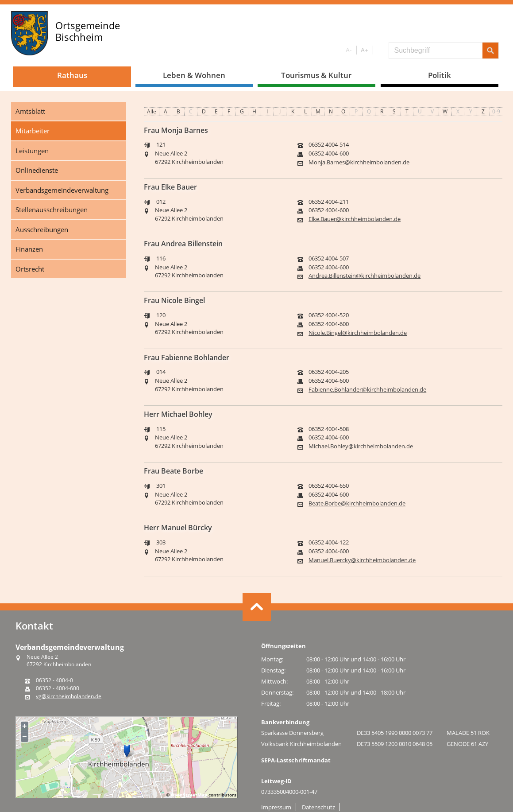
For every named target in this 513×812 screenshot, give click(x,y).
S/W (379, 50)
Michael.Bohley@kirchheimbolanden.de (361, 446)
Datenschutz (318, 807)
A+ (364, 50)
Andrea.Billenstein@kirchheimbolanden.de (364, 276)
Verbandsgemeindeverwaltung (62, 190)
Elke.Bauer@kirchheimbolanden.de (355, 219)
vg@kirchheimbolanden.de (69, 696)
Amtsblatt (30, 111)
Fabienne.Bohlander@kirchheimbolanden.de (367, 390)
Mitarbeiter (33, 131)
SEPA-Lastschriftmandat (296, 760)
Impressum (276, 807)
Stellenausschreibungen (52, 210)
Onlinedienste (37, 170)
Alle (152, 111)
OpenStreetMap (189, 795)
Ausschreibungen (42, 229)
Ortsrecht (30, 269)
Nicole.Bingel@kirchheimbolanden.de (358, 333)
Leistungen (32, 151)
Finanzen (29, 249)
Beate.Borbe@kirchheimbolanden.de (357, 503)
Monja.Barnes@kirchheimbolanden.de (359, 162)
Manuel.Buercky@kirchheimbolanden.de (362, 560)
